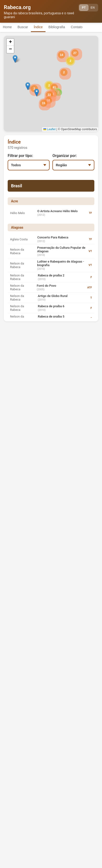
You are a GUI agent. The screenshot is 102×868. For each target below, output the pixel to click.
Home (7, 27)
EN (93, 8)
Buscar (23, 27)
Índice (38, 27)
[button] (49, 86)
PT (84, 8)
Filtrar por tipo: (20, 156)
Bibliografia (57, 27)
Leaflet (49, 129)
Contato (77, 27)
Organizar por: (65, 156)
